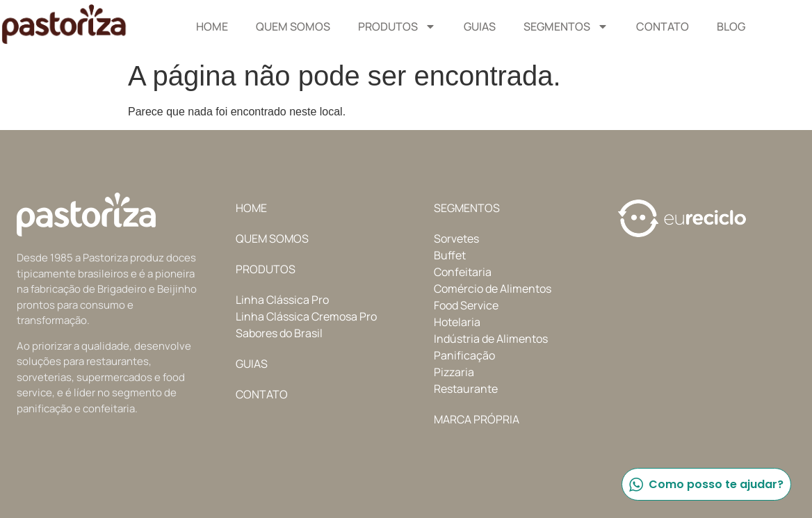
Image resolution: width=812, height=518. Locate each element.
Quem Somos (293, 26)
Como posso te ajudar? (706, 484)
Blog (731, 26)
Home (212, 26)
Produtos (397, 26)
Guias (480, 26)
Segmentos (566, 26)
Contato (663, 26)
